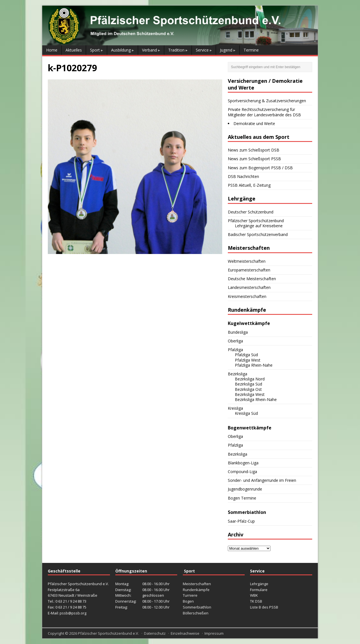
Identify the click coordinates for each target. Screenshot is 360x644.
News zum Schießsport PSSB (254, 159)
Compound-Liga (242, 472)
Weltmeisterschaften (247, 261)
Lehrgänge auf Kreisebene (259, 226)
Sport (95, 50)
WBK (254, 595)
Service (202, 50)
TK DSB (256, 601)
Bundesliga (238, 332)
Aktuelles (74, 50)
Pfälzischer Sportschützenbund (256, 221)
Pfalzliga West (248, 360)
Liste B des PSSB (264, 607)
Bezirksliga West (250, 394)
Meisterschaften (197, 584)
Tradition (176, 50)
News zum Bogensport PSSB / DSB (260, 168)
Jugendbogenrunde (245, 489)
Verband (149, 50)
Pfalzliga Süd (246, 355)
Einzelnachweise (185, 633)
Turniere (190, 595)
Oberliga (235, 341)
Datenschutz (155, 633)
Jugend (226, 50)
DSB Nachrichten (243, 176)
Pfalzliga (235, 350)
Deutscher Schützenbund (251, 212)
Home (52, 50)
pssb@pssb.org (73, 613)
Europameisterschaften (249, 270)
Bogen (188, 601)
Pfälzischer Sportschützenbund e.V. (108, 633)
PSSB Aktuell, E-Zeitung (249, 185)
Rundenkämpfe (196, 590)
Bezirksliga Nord (250, 379)
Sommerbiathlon (197, 607)
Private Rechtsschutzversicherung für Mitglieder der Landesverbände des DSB (264, 112)
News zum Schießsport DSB (254, 150)
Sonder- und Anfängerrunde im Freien (262, 480)
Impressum (214, 633)
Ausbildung (121, 50)
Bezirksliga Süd (248, 384)
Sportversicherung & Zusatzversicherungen (267, 101)
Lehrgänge (259, 584)
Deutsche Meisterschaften (252, 279)
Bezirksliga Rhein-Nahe (256, 399)
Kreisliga (235, 408)
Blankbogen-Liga (243, 463)
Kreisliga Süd (246, 413)
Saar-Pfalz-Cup (241, 521)
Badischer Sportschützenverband (258, 234)
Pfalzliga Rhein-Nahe (254, 365)
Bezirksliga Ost (248, 389)
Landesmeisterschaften (249, 287)
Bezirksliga (238, 374)
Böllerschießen (196, 613)
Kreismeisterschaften (247, 296)
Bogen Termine (242, 498)
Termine (251, 50)
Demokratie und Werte (254, 123)
